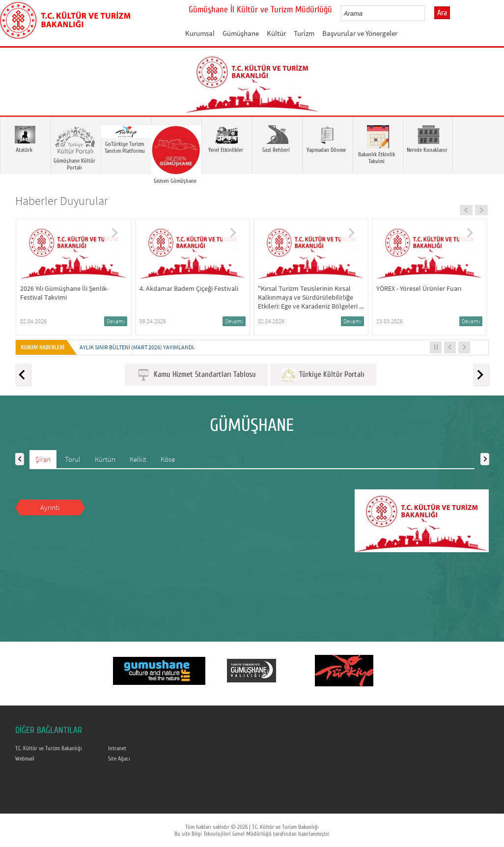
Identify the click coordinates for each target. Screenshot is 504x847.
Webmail (25, 759)
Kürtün (105, 459)
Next (487, 96)
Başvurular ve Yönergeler (360, 33)
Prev (17, 96)
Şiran (43, 459)
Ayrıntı (50, 507)
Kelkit (138, 459)
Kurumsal (200, 33)
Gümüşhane (241, 33)
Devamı (116, 321)
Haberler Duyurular (62, 201)
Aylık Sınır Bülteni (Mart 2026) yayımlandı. (137, 347)
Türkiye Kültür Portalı (323, 375)
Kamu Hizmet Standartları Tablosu (196, 375)
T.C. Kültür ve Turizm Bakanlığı (49, 748)
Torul (73, 459)
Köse (168, 459)
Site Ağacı (119, 759)
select (428, 13)
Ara (442, 13)
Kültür (276, 33)
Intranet (117, 748)
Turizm (304, 33)
